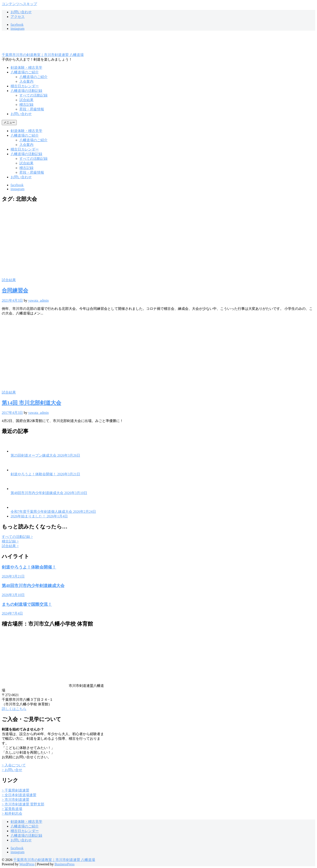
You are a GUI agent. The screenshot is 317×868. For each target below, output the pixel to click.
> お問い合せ (12, 770)
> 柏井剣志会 (12, 813)
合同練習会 (15, 290)
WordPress (27, 864)
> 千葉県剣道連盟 (16, 790)
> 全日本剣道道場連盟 (19, 795)
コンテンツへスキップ (19, 4)
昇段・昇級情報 (32, 109)
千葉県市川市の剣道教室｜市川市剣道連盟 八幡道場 (43, 55)
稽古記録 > (10, 541)
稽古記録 (26, 105)
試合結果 (26, 100)
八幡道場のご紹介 (25, 72)
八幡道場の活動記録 (26, 91)
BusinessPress (65, 864)
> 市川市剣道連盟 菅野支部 (23, 804)
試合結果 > (10, 546)
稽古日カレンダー (25, 86)
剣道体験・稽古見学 (26, 68)
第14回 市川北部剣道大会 (31, 403)
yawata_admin (38, 300)
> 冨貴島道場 (12, 809)
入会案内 (26, 81)
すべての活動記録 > (17, 537)
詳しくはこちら (14, 709)
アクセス (18, 17)
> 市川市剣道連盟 (16, 800)
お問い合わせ (21, 12)
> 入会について (14, 765)
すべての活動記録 (33, 95)
